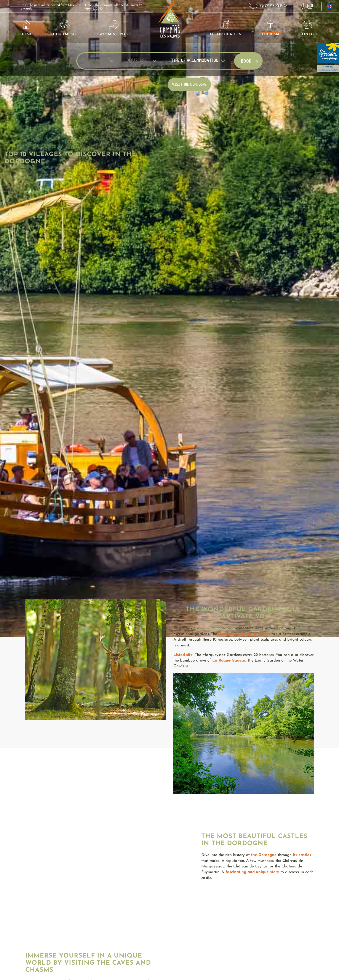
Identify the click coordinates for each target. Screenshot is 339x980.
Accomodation (226, 28)
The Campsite (65, 28)
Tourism (270, 28)
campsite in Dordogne (216, 628)
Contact (308, 28)
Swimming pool (114, 28)
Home (26, 28)
